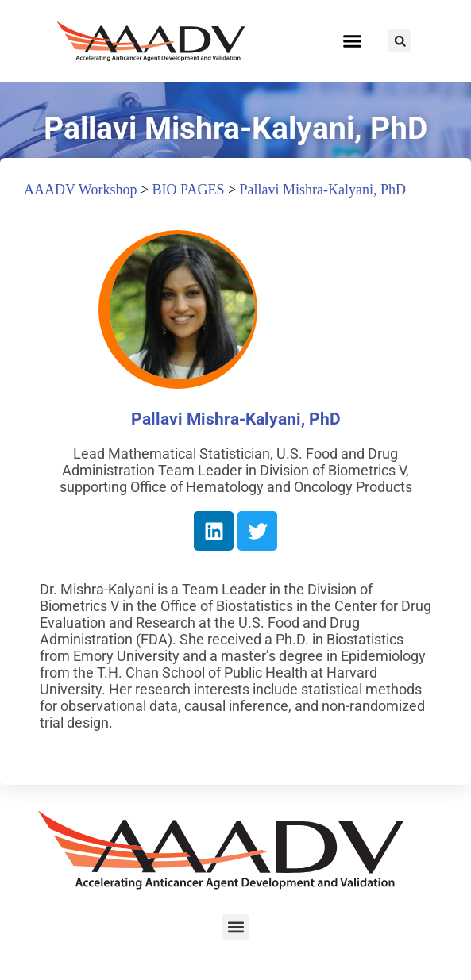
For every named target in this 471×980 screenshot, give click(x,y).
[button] (353, 41)
